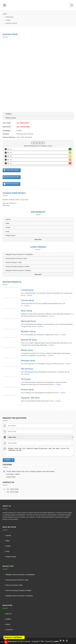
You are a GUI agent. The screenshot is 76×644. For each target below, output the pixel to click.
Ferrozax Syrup (27, 300)
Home (5, 14)
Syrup (8, 20)
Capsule (8, 219)
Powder (8, 227)
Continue (29, 295)
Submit (8, 460)
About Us (9, 614)
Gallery (8, 624)
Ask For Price (13, 170)
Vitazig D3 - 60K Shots (30, 398)
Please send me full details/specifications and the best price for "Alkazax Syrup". (40, 451)
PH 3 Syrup (26, 379)
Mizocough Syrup (28, 321)
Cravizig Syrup (27, 290)
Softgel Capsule (11, 235)
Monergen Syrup (28, 361)
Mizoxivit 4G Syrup (29, 340)
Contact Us (9, 630)
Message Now (13, 177)
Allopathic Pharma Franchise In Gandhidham (19, 254)
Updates (8, 619)
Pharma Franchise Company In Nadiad (18, 266)
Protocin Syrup (27, 390)
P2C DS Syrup (27, 369)
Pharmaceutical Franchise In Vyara (16, 258)
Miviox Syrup (27, 311)
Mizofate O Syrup (28, 332)
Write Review (12, 184)
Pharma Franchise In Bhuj (14, 262)
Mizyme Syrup (27, 350)
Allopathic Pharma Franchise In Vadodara (18, 270)
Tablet (8, 223)
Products (9, 17)
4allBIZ (56, 641)
